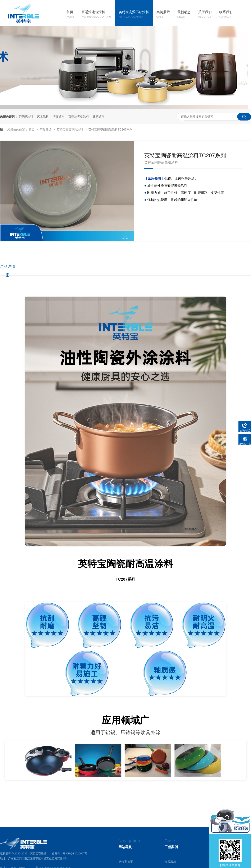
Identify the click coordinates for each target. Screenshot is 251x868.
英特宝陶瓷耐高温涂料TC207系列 (110, 129)
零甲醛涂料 (26, 117)
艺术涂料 (43, 117)
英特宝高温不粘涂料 (134, 15)
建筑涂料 (99, 117)
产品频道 (46, 129)
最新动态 (184, 15)
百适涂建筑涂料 (96, 15)
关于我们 (205, 15)
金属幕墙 (170, 862)
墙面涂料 (59, 117)
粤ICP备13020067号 (75, 853)
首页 (70, 15)
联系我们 (226, 15)
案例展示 (163, 15)
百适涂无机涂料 (79, 117)
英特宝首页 (126, 862)
